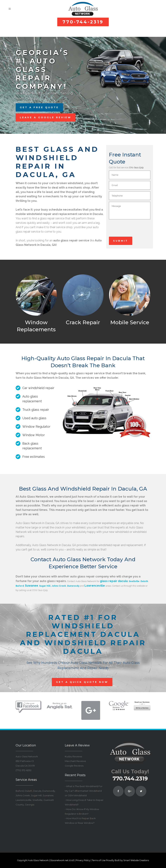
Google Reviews (74, 766)
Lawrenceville (95, 586)
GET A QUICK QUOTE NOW (82, 682)
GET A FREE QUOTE (39, 107)
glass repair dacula (114, 581)
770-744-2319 (83, 22)
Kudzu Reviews (73, 756)
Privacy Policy (83, 860)
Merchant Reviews (75, 761)
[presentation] (136, 230)
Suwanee (32, 586)
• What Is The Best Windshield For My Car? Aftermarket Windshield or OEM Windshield (84, 791)
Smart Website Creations (136, 860)
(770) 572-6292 (24, 770)
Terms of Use (99, 860)
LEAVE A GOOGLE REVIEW (46, 117)
